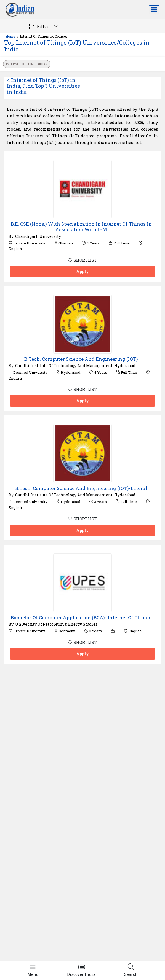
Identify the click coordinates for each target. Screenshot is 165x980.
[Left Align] (33, 970)
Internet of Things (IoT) (27, 64)
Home (10, 36)
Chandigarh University (38, 236)
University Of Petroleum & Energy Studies (56, 624)
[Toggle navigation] (154, 10)
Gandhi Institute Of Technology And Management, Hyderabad (75, 366)
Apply (82, 271)
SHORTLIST (82, 260)
